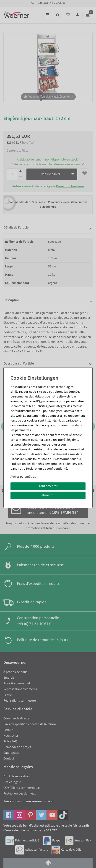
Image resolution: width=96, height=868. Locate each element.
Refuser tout (48, 495)
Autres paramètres (23, 477)
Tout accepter (48, 486)
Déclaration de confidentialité (47, 469)
